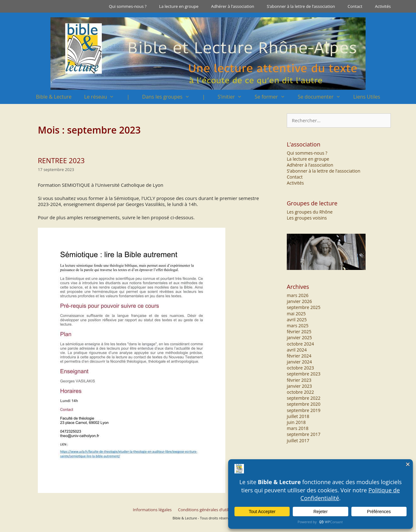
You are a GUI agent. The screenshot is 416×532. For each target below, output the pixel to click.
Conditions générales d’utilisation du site (217, 510)
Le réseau (102, 97)
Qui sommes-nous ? (127, 6)
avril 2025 (297, 320)
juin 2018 (296, 422)
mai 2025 (296, 314)
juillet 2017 (298, 440)
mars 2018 (298, 428)
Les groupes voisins (307, 218)
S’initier (233, 97)
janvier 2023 (299, 386)
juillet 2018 (298, 416)
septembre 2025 (304, 307)
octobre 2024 (300, 344)
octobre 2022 (300, 392)
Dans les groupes (169, 97)
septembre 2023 (304, 374)
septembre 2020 (304, 404)
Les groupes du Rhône (310, 212)
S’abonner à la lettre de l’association (301, 6)
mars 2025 (298, 326)
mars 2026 (298, 295)
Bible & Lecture (54, 97)
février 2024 (299, 356)
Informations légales (152, 510)
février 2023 (299, 380)
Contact (355, 6)
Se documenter (322, 97)
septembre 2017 (304, 434)
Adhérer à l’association (233, 6)
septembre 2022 (304, 398)
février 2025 (299, 332)
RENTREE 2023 (61, 160)
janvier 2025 (299, 338)
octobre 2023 (300, 368)
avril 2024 (297, 350)
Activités (383, 6)
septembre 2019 (304, 410)
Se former (273, 97)
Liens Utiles (367, 97)
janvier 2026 (299, 301)
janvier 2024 (299, 362)
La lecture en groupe (179, 6)
